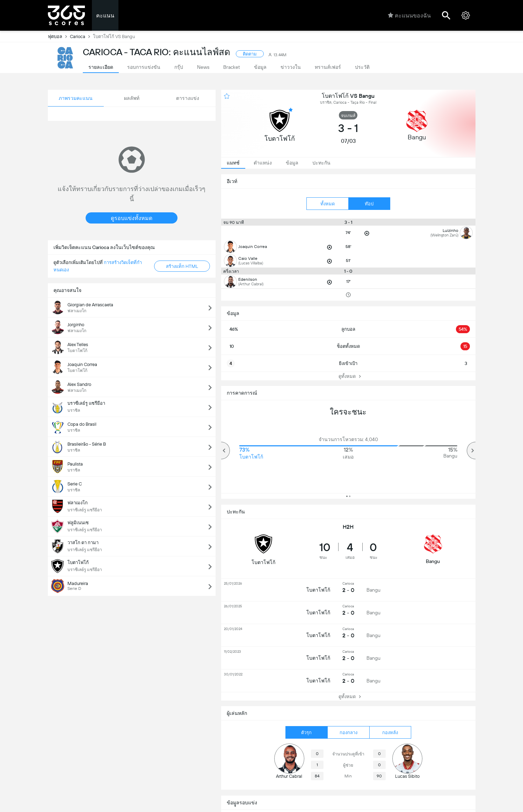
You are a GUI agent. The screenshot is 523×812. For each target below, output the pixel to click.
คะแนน (105, 16)
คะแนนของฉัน (409, 15)
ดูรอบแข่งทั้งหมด (132, 218)
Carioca (81, 36)
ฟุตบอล (59, 36)
